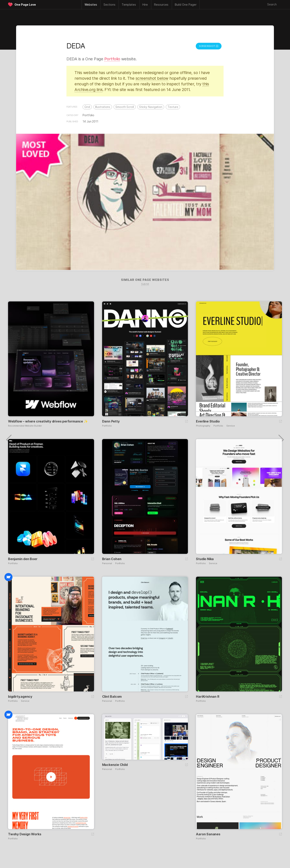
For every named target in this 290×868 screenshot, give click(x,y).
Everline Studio (208, 421)
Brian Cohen (112, 559)
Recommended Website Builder (25, 426)
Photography (203, 426)
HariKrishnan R (208, 696)
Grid (87, 107)
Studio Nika (205, 559)
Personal (107, 563)
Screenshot (209, 46)
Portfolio (112, 59)
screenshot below (152, 78)
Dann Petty (111, 421)
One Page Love (25, 5)
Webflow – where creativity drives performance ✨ (48, 421)
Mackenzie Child (115, 765)
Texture (173, 107)
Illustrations (103, 107)
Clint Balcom (112, 696)
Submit (145, 284)
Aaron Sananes (208, 834)
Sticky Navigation (151, 107)
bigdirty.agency (20, 696)
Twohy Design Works (25, 834)
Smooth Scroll (125, 107)
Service (230, 426)
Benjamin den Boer (23, 559)
